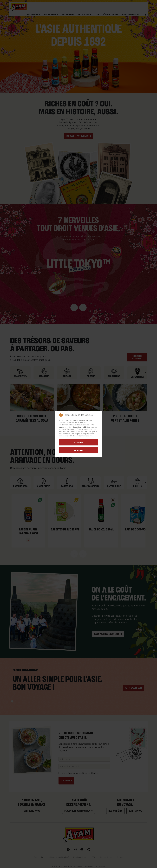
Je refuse (79, 450)
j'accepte (78, 442)
